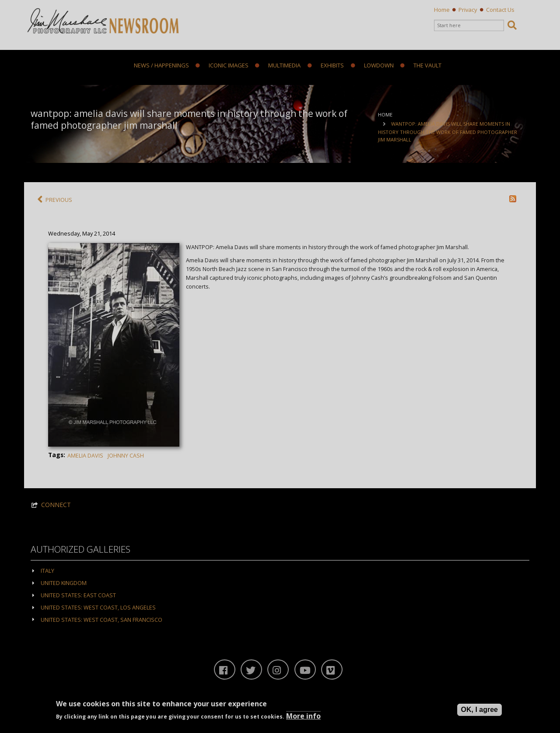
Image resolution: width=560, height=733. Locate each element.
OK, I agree (479, 710)
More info (303, 716)
